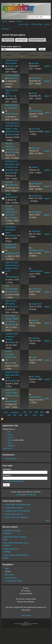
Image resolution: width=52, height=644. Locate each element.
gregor (6, 558)
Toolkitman (12, 235)
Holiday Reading (12, 75)
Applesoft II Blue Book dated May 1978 (12, 375)
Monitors (9, 182)
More (47, 521)
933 (21, 415)
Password (7, 475)
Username (7, 469)
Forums (12, 21)
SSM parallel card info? (14, 514)
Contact (47, 24)
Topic (9, 55)
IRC (9, 432)
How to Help (26, 615)
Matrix (10, 435)
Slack (10, 443)
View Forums (8, 40)
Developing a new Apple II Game (11, 230)
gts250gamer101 (12, 253)
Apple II (47, 66)
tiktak (5, 539)
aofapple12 (7, 533)
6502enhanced (12, 114)
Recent (19, 21)
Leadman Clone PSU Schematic (18, 511)
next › (35, 415)
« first (5, 412)
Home (4, 21)
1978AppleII (13, 218)
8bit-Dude (12, 152)
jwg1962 (11, 324)
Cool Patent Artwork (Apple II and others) (12, 319)
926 (25, 412)
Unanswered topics (37, 40)
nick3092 (7, 546)
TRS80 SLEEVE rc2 (11, 549)
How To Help (24, 24)
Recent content (11, 459)
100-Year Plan (36, 24)
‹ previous (14, 412)
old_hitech (12, 381)
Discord (10, 437)
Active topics (22, 39)
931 (9, 415)
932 (15, 415)
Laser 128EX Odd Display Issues (18, 504)
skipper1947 (13, 307)
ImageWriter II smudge (14, 508)
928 (36, 412)
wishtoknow (13, 78)
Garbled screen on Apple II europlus (12, 337)
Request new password (14, 481)
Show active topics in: (11, 47)
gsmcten (11, 66)
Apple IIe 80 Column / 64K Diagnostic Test (12, 393)
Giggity (8, 194)
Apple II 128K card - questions (17, 517)
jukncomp (12, 134)
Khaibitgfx (7, 552)
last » (42, 415)
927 (31, 412)
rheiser (11, 96)
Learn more (7, 448)
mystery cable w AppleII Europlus (16, 555)
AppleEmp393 (11, 401)
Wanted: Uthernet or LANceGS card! (12, 146)
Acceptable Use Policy (13, 581)
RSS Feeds (9, 575)
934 (26, 415)
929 (42, 412)
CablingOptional (12, 277)
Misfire (10, 440)
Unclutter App (31, 495)
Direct (18, 495)
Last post (34, 55)
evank (10, 363)
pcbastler (12, 342)
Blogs (7, 568)
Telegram (11, 446)
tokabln (11, 173)
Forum (48, 55)
